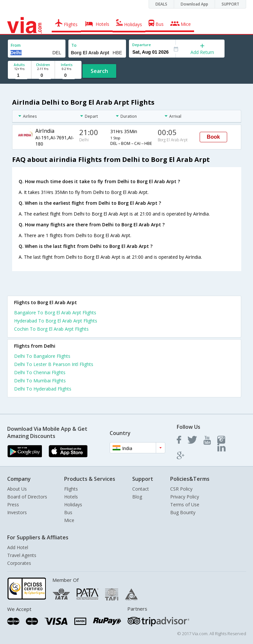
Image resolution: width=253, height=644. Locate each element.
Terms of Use (185, 505)
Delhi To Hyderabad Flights (43, 389)
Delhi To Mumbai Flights (40, 381)
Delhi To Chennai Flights (40, 372)
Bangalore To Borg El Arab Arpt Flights (55, 313)
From (16, 45)
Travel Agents (22, 555)
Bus (68, 512)
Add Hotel (18, 547)
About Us (17, 489)
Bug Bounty (183, 512)
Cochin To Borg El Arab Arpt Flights (51, 329)
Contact (141, 489)
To (74, 45)
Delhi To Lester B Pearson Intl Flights (54, 364)
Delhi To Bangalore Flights (42, 356)
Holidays (73, 505)
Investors (17, 512)
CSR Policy (181, 489)
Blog (137, 497)
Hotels (71, 497)
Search (99, 71)
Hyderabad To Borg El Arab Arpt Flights (56, 321)
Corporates (19, 563)
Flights (71, 489)
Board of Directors (27, 497)
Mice (69, 520)
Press (13, 505)
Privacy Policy (185, 497)
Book (213, 137)
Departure (142, 45)
